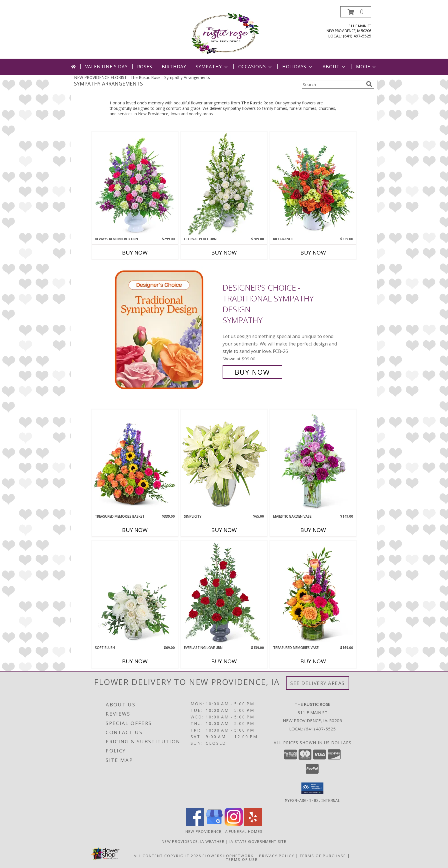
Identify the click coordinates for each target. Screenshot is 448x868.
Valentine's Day (106, 67)
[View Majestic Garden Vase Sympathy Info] (313, 462)
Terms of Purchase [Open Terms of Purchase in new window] (323, 855)
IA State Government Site (258, 841)
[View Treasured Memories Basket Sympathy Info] (135, 462)
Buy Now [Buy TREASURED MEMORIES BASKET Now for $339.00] (135, 530)
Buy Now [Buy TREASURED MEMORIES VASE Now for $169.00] (313, 661)
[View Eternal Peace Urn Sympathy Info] (224, 184)
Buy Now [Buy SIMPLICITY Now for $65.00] (224, 530)
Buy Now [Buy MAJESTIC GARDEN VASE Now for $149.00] (313, 530)
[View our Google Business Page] (214, 824)
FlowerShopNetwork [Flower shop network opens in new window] (228, 855)
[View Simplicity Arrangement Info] (224, 461)
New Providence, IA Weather (193, 841)
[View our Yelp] (253, 824)
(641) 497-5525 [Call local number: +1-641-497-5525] (357, 36)
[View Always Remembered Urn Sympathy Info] (135, 184)
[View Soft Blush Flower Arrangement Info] (135, 593)
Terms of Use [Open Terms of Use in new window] (242, 859)
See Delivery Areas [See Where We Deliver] (318, 683)
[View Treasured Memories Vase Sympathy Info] (313, 593)
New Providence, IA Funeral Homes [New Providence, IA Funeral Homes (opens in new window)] (224, 831)
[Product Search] (333, 84)
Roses (145, 67)
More (366, 67)
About (335, 67)
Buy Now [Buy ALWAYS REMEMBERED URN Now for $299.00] (135, 253)
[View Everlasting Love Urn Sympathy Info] (224, 593)
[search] (369, 84)
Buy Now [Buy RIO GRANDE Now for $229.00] (313, 253)
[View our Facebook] (195, 824)
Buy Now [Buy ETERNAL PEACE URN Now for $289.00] (224, 253)
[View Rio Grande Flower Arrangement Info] (313, 184)
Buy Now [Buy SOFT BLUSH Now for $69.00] (135, 661)
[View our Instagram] (234, 824)
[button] (356, 12)
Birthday (174, 67)
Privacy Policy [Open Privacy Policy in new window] (277, 855)
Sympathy (212, 67)
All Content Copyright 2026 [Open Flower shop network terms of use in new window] (167, 855)
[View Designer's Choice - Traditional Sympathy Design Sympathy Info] (163, 330)
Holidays (298, 67)
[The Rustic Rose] (224, 32)
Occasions (256, 67)
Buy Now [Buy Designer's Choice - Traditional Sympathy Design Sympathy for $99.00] (252, 372)
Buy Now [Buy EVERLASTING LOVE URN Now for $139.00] (224, 661)
